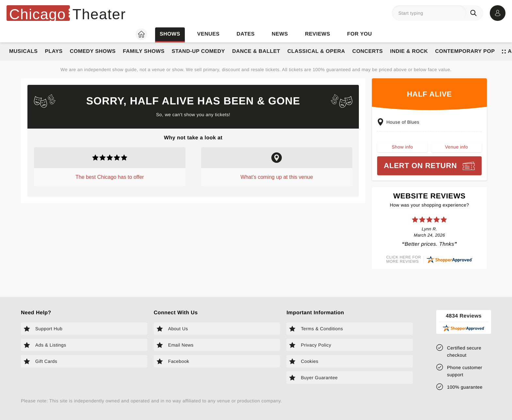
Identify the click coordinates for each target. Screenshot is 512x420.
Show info (402, 149)
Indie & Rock (409, 51)
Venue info (456, 149)
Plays (54, 51)
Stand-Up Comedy (198, 51)
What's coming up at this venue (277, 177)
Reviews (318, 34)
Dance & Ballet (256, 51)
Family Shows (144, 51)
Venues (208, 34)
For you (360, 34)
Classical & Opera (316, 51)
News (280, 34)
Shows (170, 34)
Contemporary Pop (465, 51)
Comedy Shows (93, 51)
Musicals (23, 51)
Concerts (368, 51)
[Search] (475, 13)
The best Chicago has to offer (110, 177)
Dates (246, 34)
